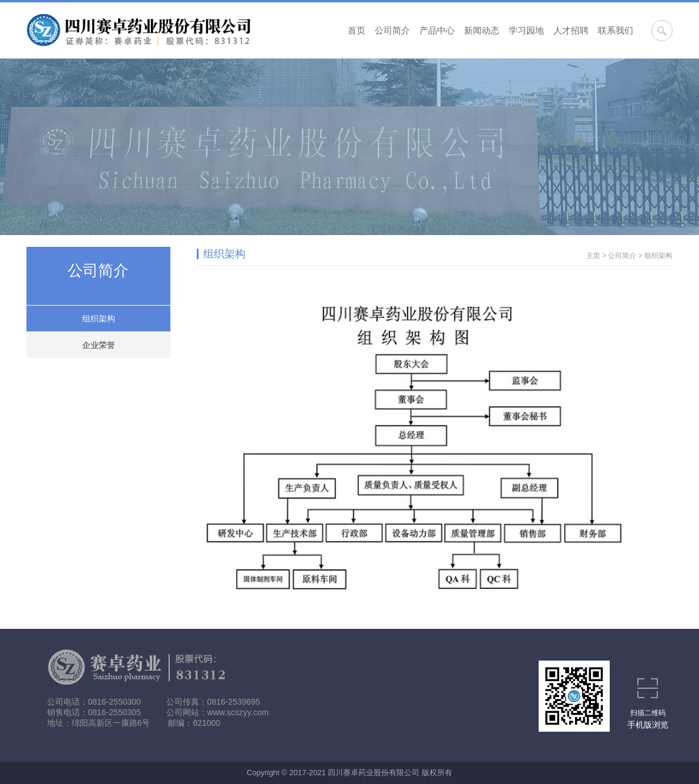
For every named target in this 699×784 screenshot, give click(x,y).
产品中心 (437, 30)
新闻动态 (482, 30)
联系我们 (616, 30)
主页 (593, 256)
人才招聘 (571, 30)
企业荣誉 (99, 345)
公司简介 (392, 30)
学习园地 (526, 30)
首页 (357, 30)
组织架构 (99, 319)
